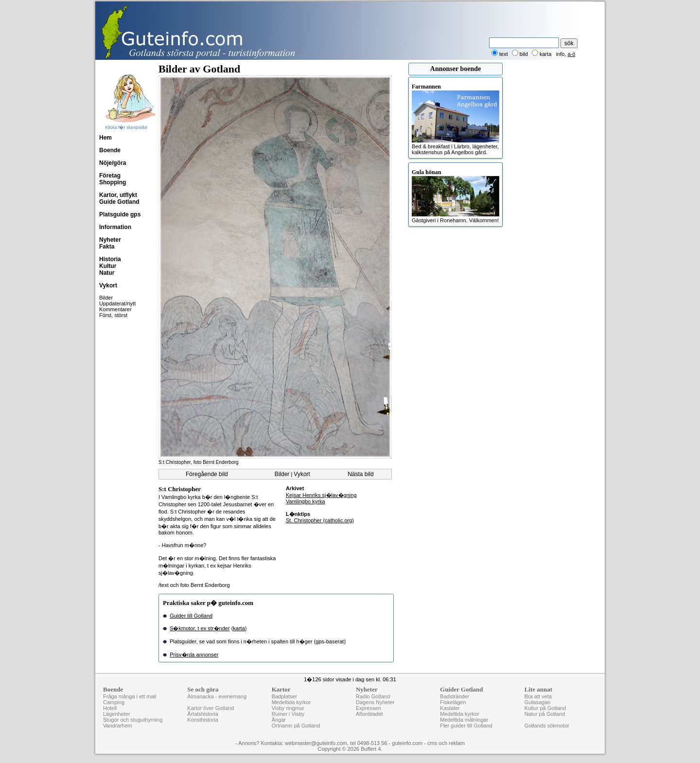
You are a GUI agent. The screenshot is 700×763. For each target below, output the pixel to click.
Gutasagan (538, 702)
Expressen (368, 708)
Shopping (113, 182)
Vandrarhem (118, 726)
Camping (114, 702)
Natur (107, 273)
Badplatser (285, 696)
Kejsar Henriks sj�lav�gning (321, 495)
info (560, 54)
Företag (110, 176)
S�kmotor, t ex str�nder (200, 628)
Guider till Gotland (191, 616)
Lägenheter (117, 714)
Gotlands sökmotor (547, 726)
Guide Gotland (119, 202)
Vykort (108, 285)
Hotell (110, 708)
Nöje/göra (113, 163)
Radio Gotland (373, 696)
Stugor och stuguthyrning (133, 720)
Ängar (279, 720)
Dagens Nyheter (375, 702)
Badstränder (455, 696)
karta (239, 628)
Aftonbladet (369, 714)
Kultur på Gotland (545, 708)
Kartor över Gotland (210, 708)
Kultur (108, 266)
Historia (110, 259)
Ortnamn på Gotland (296, 726)
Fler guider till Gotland (466, 726)
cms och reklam (446, 743)
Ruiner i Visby (288, 714)
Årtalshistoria (203, 714)
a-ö (572, 54)
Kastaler (450, 708)
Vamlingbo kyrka (306, 501)
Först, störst (113, 315)
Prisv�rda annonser (194, 655)
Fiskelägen (453, 702)
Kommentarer (115, 309)
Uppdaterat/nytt (117, 303)
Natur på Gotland (545, 714)
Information (115, 227)
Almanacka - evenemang (217, 696)
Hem (105, 138)
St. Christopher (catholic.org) (320, 520)
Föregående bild (207, 474)
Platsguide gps (120, 214)
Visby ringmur (288, 708)
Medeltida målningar (464, 720)
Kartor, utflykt (118, 195)
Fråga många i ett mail (130, 696)
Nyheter (110, 240)
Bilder (106, 298)
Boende (110, 150)
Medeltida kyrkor (291, 702)
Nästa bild (360, 474)
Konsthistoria (203, 720)
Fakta (107, 247)
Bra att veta (538, 696)
